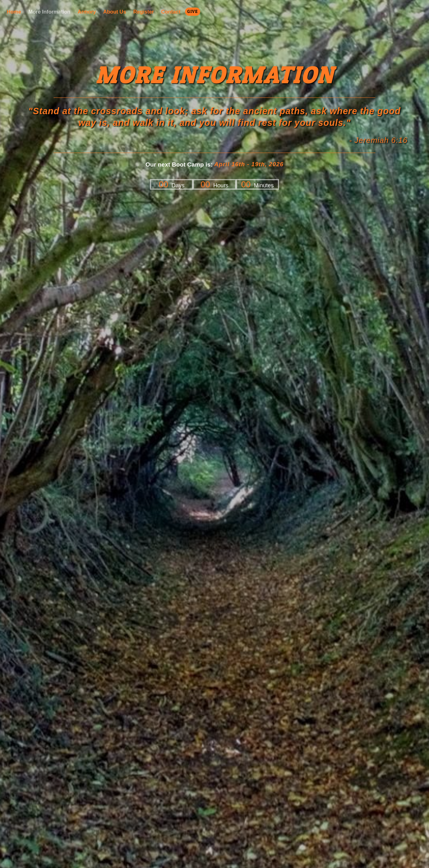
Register (144, 12)
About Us (115, 12)
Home (14, 12)
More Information (49, 12)
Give (192, 12)
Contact (171, 12)
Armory (87, 12)
